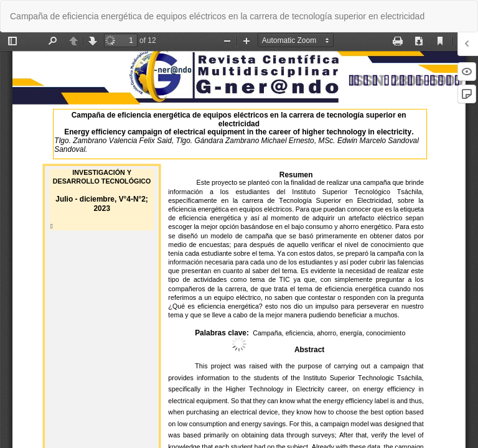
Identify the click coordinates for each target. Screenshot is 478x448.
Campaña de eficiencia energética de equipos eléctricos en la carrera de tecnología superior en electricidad (217, 16)
